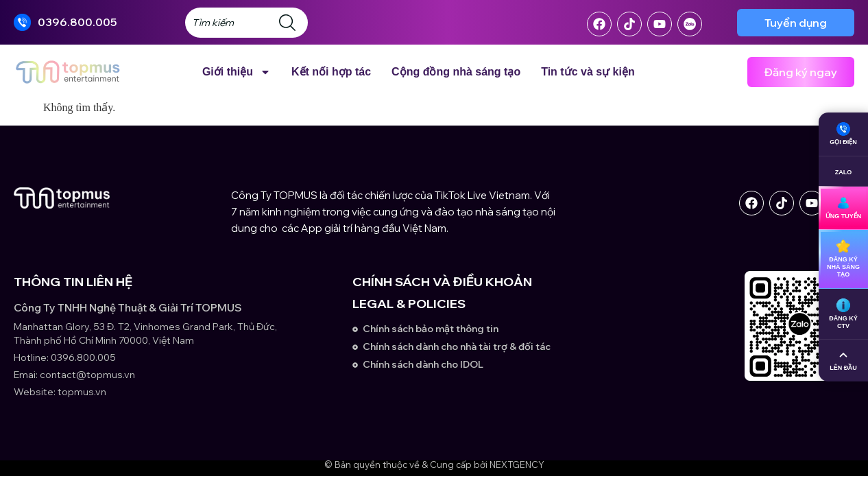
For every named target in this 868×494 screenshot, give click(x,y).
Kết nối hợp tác (331, 72)
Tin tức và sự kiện (588, 72)
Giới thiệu (237, 72)
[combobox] (229, 23)
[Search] (290, 23)
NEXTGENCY (517, 464)
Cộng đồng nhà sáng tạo (456, 72)
